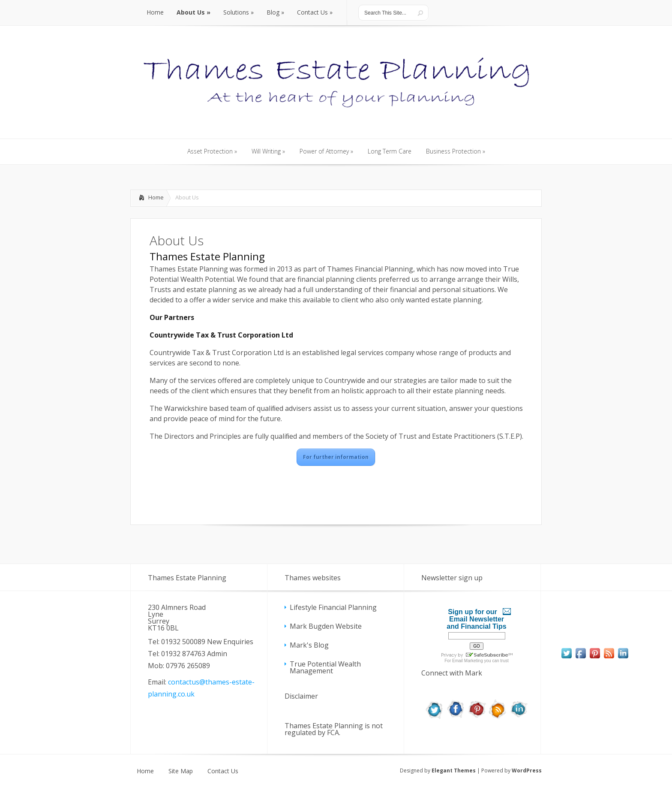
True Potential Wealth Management (325, 667)
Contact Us (223, 771)
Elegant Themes (454, 770)
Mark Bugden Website (326, 626)
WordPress (527, 770)
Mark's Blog (309, 645)
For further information (336, 457)
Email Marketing (468, 661)
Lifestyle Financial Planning (333, 607)
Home (156, 197)
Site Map (181, 771)
